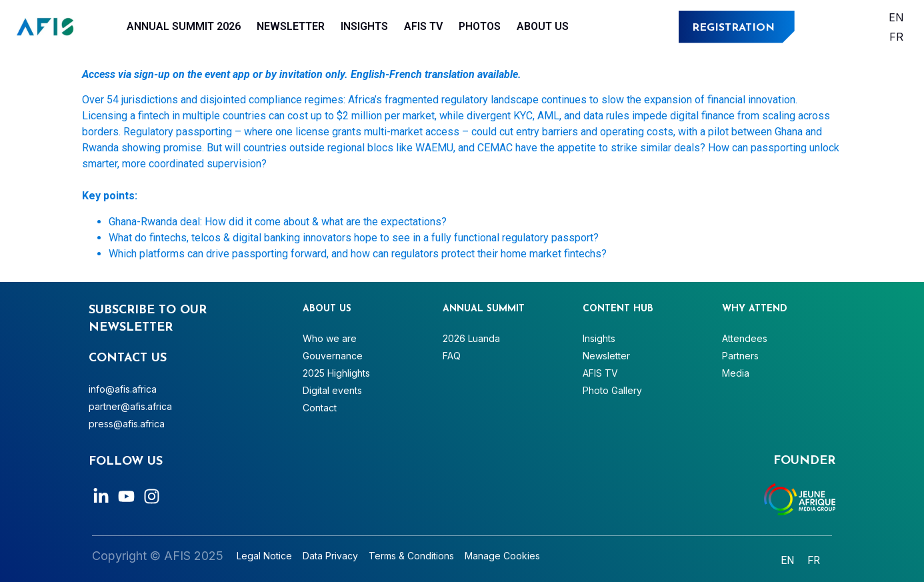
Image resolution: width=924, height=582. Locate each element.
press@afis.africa (127, 424)
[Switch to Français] (896, 36)
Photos (480, 26)
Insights (364, 26)
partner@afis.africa (130, 406)
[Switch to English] (896, 17)
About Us (543, 26)
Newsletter (291, 26)
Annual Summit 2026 (184, 26)
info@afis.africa (123, 389)
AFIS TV (423, 26)
